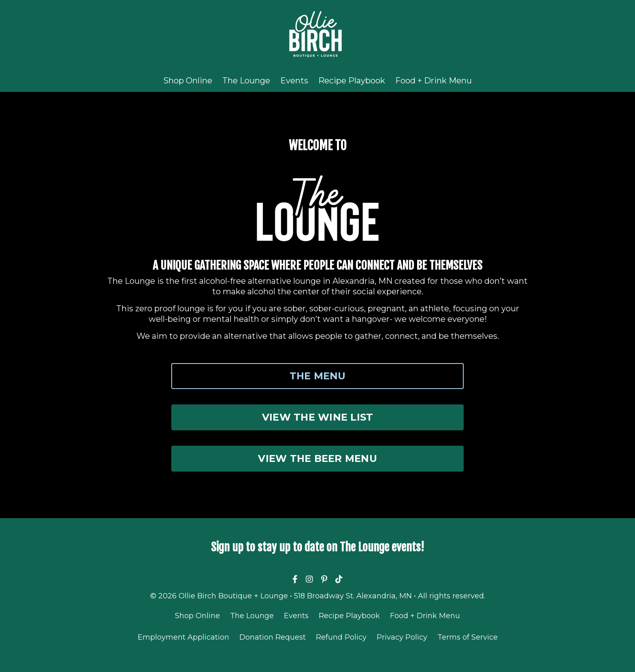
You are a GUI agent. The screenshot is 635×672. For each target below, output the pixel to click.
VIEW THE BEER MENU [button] (317, 458)
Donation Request (273, 637)
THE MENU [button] (318, 376)
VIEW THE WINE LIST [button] (318, 417)
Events (294, 81)
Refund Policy (341, 637)
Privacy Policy (402, 637)
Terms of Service (468, 637)
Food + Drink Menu (434, 81)
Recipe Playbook (352, 81)
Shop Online (188, 81)
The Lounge (246, 81)
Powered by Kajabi (317, 652)
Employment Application (183, 637)
